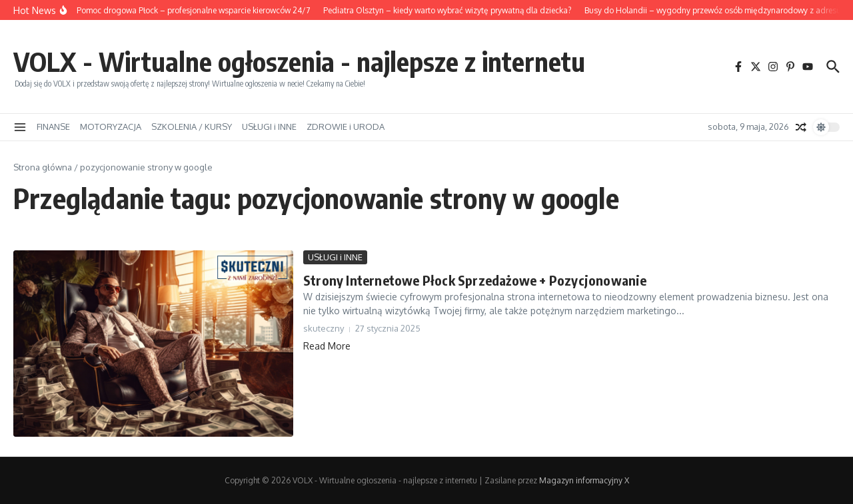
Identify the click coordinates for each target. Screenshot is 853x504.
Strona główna (43, 167)
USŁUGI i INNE (269, 126)
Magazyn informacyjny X (584, 480)
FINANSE (53, 126)
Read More (327, 346)
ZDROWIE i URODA (346, 126)
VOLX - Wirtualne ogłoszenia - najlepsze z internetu (299, 61)
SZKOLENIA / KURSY (192, 126)
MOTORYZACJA (111, 126)
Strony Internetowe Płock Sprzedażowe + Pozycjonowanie (475, 280)
